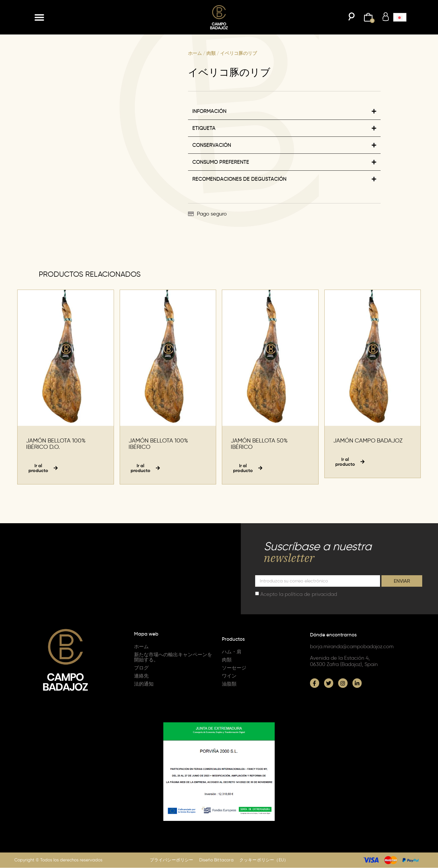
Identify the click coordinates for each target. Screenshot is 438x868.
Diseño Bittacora (216, 861)
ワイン (230, 676)
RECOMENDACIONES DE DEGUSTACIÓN (239, 179)
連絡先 (142, 676)
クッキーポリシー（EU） (264, 861)
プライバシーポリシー (172, 861)
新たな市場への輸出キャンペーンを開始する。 (173, 658)
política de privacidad (311, 595)
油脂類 (230, 684)
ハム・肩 (232, 652)
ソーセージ (235, 668)
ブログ (142, 668)
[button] (39, 17)
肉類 (211, 53)
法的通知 (144, 684)
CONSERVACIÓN (212, 145)
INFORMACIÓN (209, 111)
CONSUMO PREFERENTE (221, 162)
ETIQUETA (204, 128)
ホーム (195, 53)
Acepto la (299, 595)
